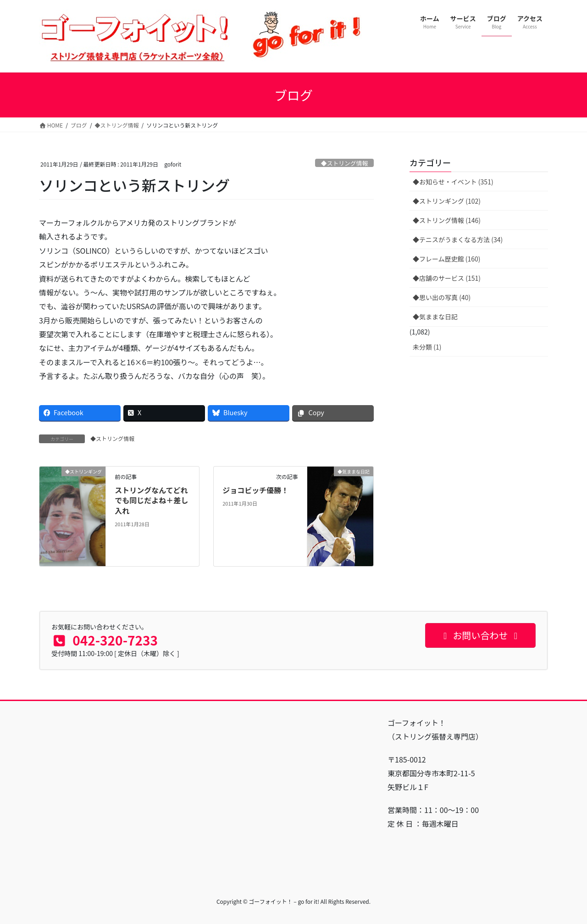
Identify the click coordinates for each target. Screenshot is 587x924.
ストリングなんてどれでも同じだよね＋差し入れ (151, 500)
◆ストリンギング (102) (447, 201)
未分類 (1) (427, 347)
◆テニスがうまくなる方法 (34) (458, 239)
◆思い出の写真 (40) (442, 297)
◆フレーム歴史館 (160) (447, 259)
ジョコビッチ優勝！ (255, 490)
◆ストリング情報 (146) (447, 220)
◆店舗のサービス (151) (447, 278)
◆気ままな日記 (435, 317)
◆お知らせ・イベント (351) (453, 182)
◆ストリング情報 (344, 163)
